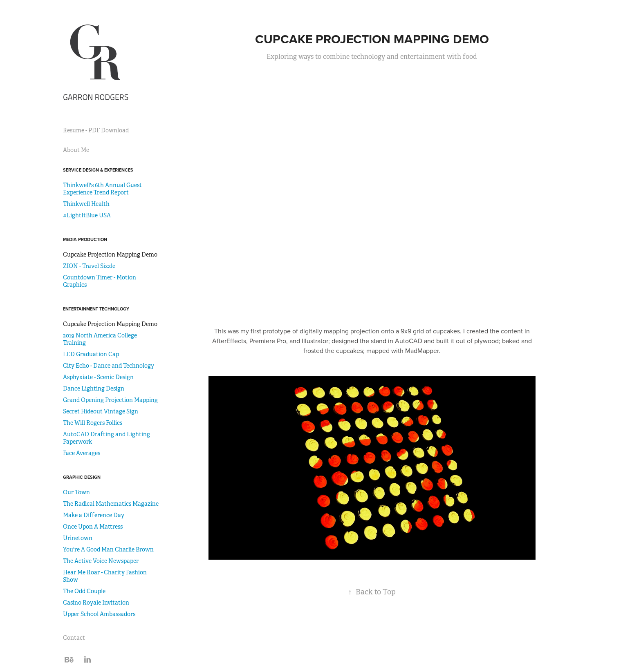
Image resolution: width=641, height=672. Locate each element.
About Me (76, 150)
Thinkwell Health (86, 204)
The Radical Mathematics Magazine (111, 504)
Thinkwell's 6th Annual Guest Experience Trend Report (102, 189)
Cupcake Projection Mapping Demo (110, 255)
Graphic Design (82, 477)
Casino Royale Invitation (96, 603)
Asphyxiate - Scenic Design (98, 377)
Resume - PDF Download (96, 130)
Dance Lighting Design (94, 388)
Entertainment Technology (96, 309)
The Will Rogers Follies (93, 423)
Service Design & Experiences (98, 170)
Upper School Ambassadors (99, 614)
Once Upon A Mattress (93, 527)
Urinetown (78, 538)
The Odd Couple (84, 591)
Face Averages (82, 453)
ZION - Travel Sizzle (89, 266)
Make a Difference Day (94, 515)
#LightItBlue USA (87, 215)
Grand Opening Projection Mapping (110, 400)
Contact (74, 638)
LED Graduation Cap (91, 354)
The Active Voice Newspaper (101, 561)
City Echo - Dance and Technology (109, 366)
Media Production (85, 239)
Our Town (76, 492)
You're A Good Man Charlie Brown (108, 549)
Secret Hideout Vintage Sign (101, 411)
